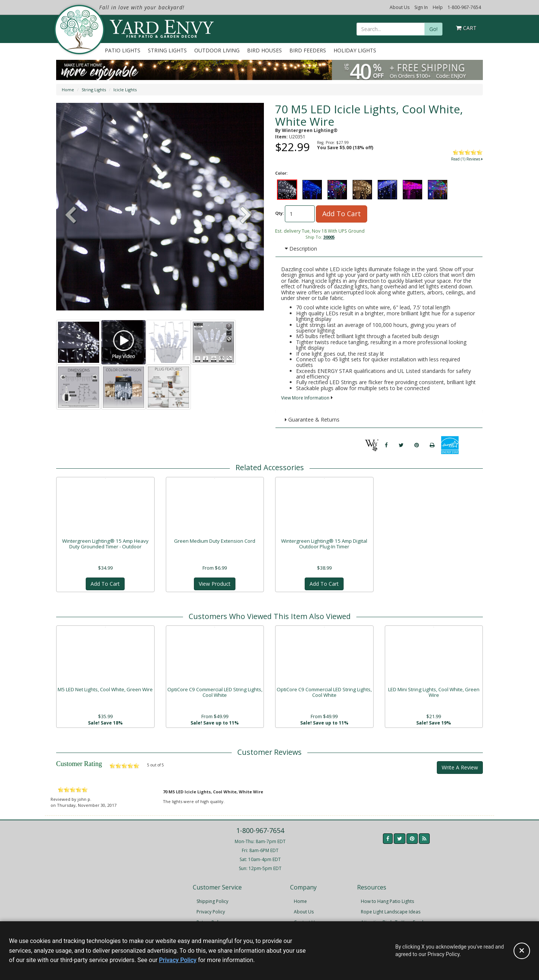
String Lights (167, 50)
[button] (246, 216)
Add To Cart (342, 214)
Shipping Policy (212, 903)
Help (438, 7)
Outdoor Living (217, 50)
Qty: (279, 213)
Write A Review (460, 769)
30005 (329, 237)
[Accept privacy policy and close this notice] (522, 951)
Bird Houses (264, 50)
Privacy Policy (211, 913)
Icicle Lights (125, 90)
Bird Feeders (308, 50)
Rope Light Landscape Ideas (391, 913)
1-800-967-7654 (464, 7)
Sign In (421, 7)
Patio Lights (123, 50)
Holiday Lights (355, 50)
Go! (433, 29)
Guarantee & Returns (312, 419)
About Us (400, 7)
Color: (281, 173)
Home (68, 90)
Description (301, 249)
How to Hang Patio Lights (387, 903)
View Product (215, 584)
